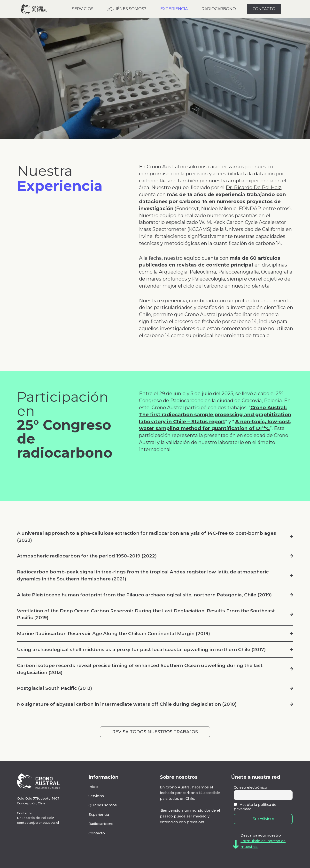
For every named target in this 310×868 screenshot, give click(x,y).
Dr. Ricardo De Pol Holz (253, 187)
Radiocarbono (101, 824)
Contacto (97, 833)
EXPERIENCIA (174, 9)
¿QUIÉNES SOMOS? (127, 9)
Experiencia (99, 815)
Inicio (93, 787)
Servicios (96, 796)
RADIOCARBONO (219, 9)
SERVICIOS (83, 9)
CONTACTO (264, 9)
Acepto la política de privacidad (255, 807)
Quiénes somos (103, 805)
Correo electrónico (250, 787)
